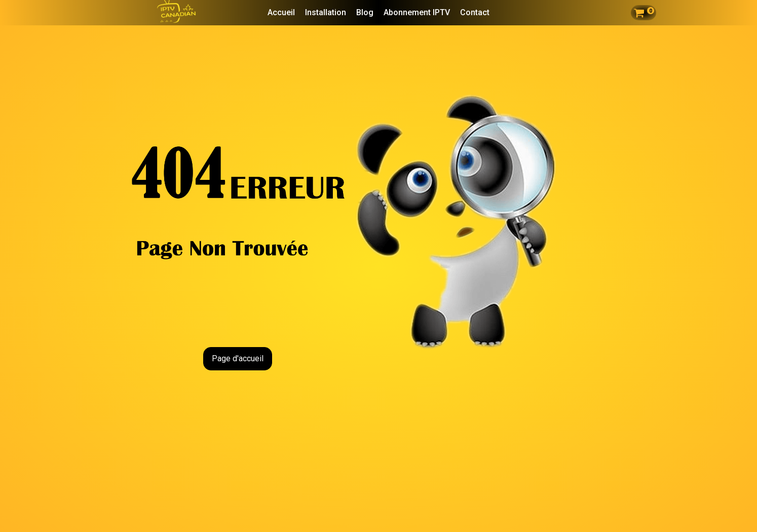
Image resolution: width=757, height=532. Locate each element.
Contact (475, 12)
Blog (365, 12)
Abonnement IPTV (417, 12)
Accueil (281, 12)
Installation (326, 12)
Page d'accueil (238, 358)
